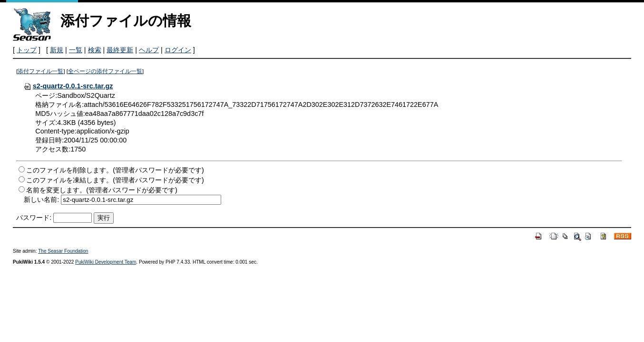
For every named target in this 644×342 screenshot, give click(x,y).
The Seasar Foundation (63, 251)
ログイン (178, 50)
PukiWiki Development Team (106, 262)
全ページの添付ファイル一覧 (105, 71)
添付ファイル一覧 (40, 71)
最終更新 (120, 50)
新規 (57, 50)
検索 (95, 50)
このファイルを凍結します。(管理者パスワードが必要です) (115, 180)
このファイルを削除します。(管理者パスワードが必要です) (115, 170)
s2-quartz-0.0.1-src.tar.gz (68, 86)
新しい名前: (41, 199)
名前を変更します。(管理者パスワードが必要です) (102, 190)
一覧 (76, 50)
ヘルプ (149, 50)
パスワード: (34, 218)
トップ (27, 50)
